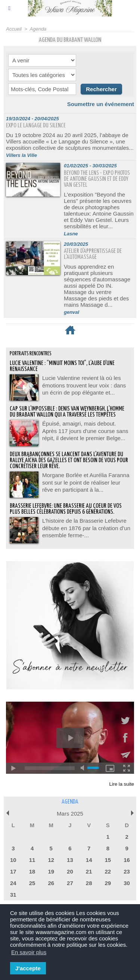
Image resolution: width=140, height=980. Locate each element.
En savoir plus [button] (29, 952)
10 (13, 860)
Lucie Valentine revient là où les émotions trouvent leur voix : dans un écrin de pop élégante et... (84, 385)
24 (13, 883)
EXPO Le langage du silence (36, 126)
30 (127, 883)
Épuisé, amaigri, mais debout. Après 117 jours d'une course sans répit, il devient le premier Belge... (85, 431)
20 (70, 871)
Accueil (14, 29)
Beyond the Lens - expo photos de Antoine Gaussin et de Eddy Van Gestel (97, 179)
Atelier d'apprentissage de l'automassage (93, 254)
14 (89, 860)
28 (89, 883)
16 (127, 860)
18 (32, 871)
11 (32, 860)
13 (70, 860)
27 (70, 883)
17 (13, 871)
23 (127, 871)
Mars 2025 (70, 814)
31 (13, 895)
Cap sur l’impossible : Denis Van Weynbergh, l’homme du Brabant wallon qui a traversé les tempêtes (67, 412)
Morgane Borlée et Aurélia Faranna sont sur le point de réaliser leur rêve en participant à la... (86, 482)
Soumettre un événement (101, 104)
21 (89, 871)
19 (51, 871)
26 (51, 883)
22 (108, 871)
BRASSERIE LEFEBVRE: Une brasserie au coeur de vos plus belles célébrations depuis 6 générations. (66, 509)
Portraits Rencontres (31, 354)
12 (51, 860)
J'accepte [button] (28, 968)
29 (108, 883)
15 (108, 860)
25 (32, 883)
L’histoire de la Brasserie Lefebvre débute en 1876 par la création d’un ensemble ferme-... (86, 528)
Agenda (38, 29)
